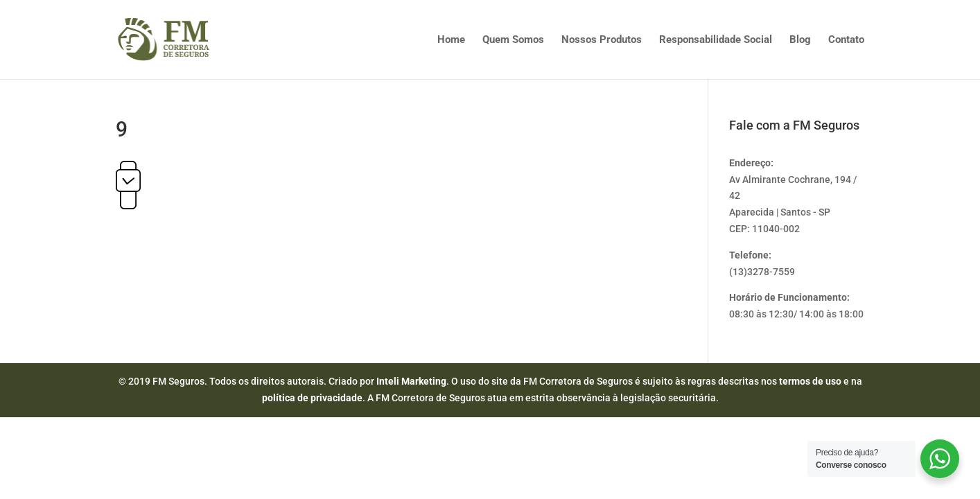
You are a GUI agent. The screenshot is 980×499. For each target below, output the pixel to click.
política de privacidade (312, 398)
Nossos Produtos (602, 40)
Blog (800, 40)
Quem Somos (513, 40)
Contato (846, 40)
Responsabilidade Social (716, 40)
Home (451, 40)
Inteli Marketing (411, 381)
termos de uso (810, 381)
